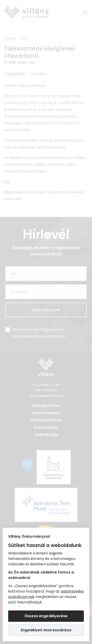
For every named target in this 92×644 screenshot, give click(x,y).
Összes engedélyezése (46, 616)
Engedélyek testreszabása (46, 630)
